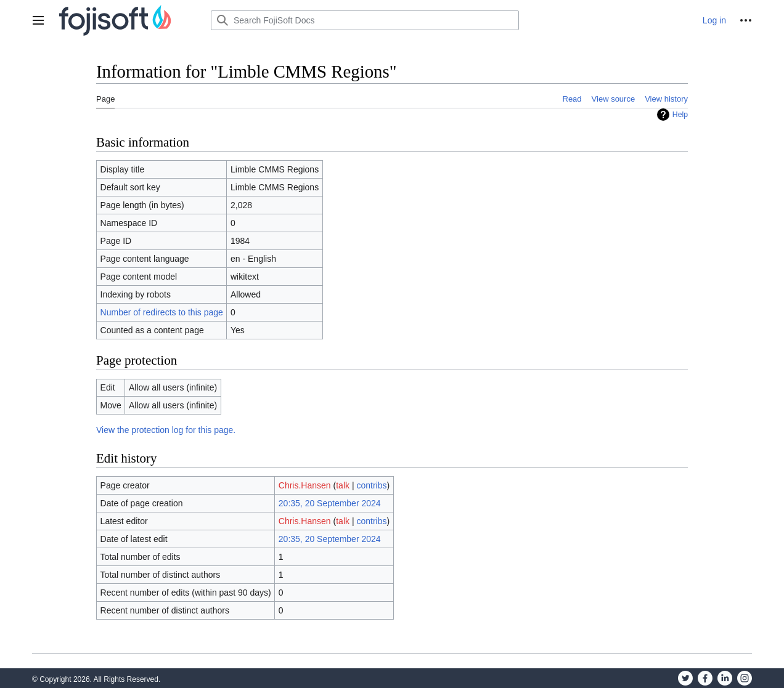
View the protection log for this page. (166, 430)
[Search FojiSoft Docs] (365, 20)
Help (680, 115)
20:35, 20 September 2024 (330, 503)
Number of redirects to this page (162, 312)
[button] (38, 20)
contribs (371, 485)
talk (343, 485)
